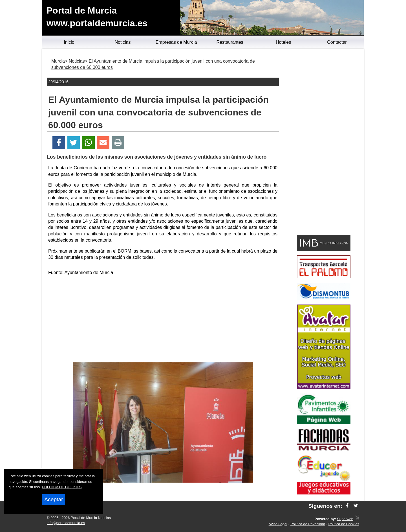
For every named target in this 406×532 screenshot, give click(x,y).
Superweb (345, 519)
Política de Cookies (344, 524)
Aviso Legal (278, 524)
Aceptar (54, 499)
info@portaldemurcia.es (66, 523)
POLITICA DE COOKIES (62, 487)
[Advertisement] (163, 320)
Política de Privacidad (308, 524)
